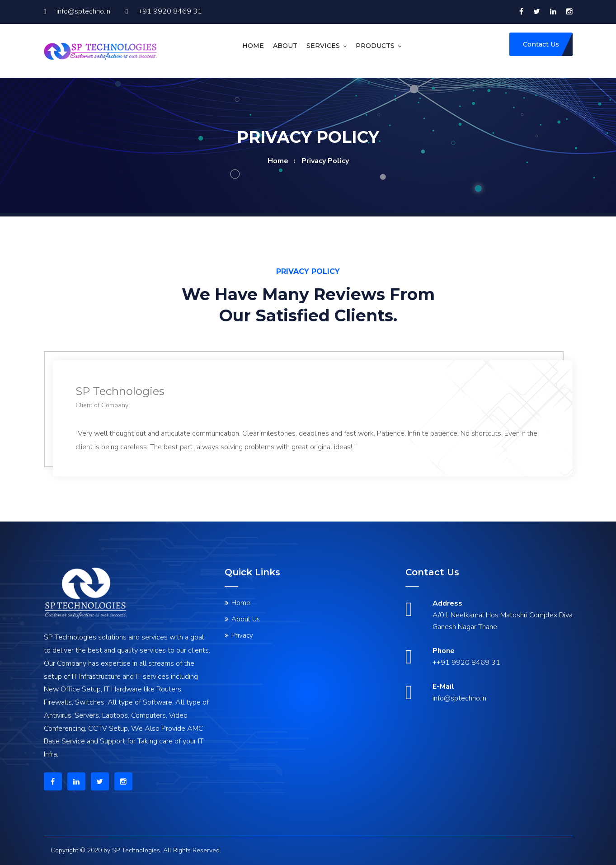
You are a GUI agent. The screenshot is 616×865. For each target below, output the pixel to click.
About (285, 46)
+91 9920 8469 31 (164, 11)
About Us (246, 619)
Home (253, 46)
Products (375, 46)
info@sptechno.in (77, 11)
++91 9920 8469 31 (466, 663)
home (278, 161)
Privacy (242, 635)
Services (323, 46)
